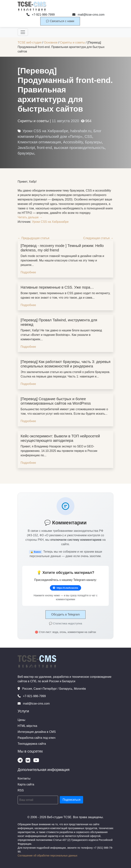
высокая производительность (79, 148)
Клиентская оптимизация (39, 142)
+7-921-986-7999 (41, 15)
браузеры (26, 153)
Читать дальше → (30, 217)
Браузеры (93, 142)
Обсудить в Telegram (65, 614)
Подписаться (71, 800)
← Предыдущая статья (33, 238)
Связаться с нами (60, 21)
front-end (45, 148)
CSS (88, 136)
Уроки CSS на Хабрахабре (45, 131)
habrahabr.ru (81, 131)
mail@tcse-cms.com (88, 15)
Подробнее (28, 272)
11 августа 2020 (65, 121)
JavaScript (26, 148)
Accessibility (73, 142)
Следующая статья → (98, 238)
